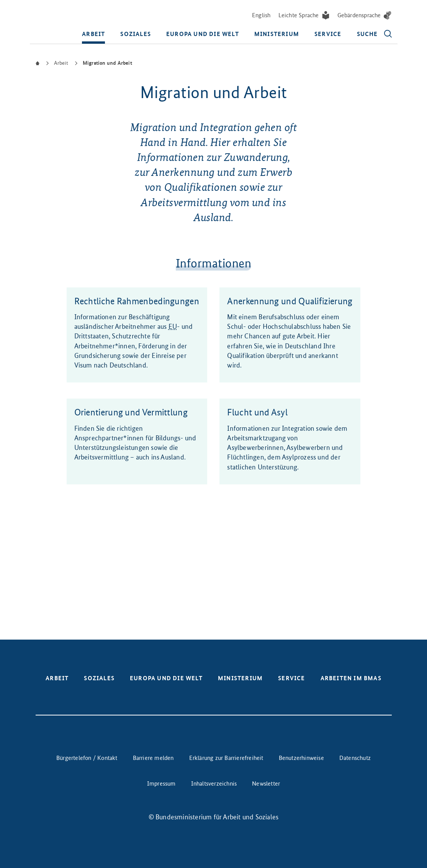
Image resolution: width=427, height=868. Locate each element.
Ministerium (277, 34)
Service (328, 34)
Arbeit (93, 34)
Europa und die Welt (203, 34)
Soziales (136, 34)
